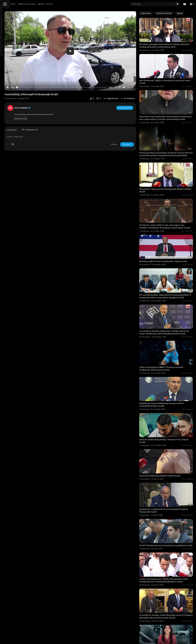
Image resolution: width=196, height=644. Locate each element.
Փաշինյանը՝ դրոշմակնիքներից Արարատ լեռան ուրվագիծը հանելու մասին (168, 365)
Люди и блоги (45, 4)
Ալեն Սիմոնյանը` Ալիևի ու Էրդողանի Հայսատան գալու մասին (166, 74)
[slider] (83, 87)
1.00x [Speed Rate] (126, 88)
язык (16, 88)
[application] (91, 51)
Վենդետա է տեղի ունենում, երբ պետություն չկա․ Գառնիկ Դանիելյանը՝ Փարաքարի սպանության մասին (170, 205)
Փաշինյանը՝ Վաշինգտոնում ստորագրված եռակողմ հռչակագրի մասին (169, 458)
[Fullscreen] (142, 87)
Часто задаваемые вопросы (14, 76)
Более (85, 4)
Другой (76, 4)
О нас (5, 85)
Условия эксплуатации (12, 79)
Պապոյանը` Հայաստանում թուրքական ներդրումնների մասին (168, 171)
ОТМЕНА (123, 144)
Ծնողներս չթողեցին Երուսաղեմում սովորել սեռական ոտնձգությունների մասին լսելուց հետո (169, 42)
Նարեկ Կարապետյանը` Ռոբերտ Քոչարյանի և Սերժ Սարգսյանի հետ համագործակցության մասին (171, 523)
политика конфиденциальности (15, 82)
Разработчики (8, 88)
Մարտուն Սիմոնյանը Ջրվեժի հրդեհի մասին (170, 428)
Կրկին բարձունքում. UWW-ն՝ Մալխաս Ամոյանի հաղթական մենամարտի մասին (168, 334)
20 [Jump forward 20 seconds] (130, 88)
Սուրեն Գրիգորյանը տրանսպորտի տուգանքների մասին (165, 490)
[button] (191, 4)
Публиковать (137, 144)
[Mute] (134, 87)
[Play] (40, 87)
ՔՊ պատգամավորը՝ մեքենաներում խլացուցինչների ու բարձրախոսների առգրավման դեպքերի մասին (166, 269)
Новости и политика (62, 4)
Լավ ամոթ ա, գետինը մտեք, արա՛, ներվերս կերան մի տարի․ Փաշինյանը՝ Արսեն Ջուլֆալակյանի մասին (169, 302)
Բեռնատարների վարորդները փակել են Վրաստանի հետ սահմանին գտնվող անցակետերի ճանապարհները (168, 140)
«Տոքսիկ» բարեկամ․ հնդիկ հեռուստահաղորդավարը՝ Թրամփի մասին (169, 587)
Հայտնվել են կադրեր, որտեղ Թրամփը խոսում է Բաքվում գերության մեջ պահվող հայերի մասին (171, 556)
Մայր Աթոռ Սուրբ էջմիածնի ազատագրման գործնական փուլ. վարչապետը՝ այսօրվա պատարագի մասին (169, 107)
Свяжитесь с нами (16, 85)
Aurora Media (55, 108)
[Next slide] (190, 13)
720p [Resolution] (138, 88)
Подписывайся (135, 108)
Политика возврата (10, 73)
